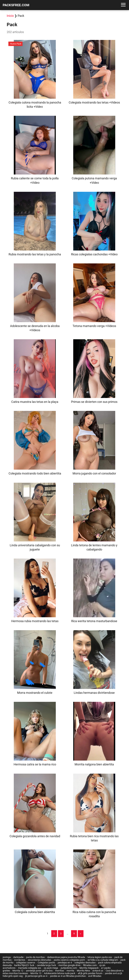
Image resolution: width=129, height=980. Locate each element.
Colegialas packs (46, 963)
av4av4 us (98, 971)
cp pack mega (51, 968)
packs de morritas (35, 957)
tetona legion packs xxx (100, 957)
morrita (70, 971)
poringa (7, 957)
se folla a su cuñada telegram (103, 960)
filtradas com (90, 965)
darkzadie (18, 957)
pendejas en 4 (65, 963)
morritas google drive (69, 965)
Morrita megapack (89, 968)
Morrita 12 (18, 971)
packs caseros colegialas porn (69, 960)
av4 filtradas (95, 976)
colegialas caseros (26, 963)
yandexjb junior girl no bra (39, 971)
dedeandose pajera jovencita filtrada (66, 957)
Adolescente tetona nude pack (60, 973)
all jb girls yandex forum (90, 973)
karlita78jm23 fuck (24, 965)
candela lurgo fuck (46, 965)
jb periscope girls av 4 (36, 976)
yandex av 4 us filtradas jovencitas (68, 976)
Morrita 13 (36, 973)
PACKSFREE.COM (16, 5)
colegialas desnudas (85, 963)
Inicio (10, 16)
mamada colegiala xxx (30, 968)
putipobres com (69, 968)
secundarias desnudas (39, 960)
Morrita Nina (83, 971)
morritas (60, 971)
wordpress (20, 960)
